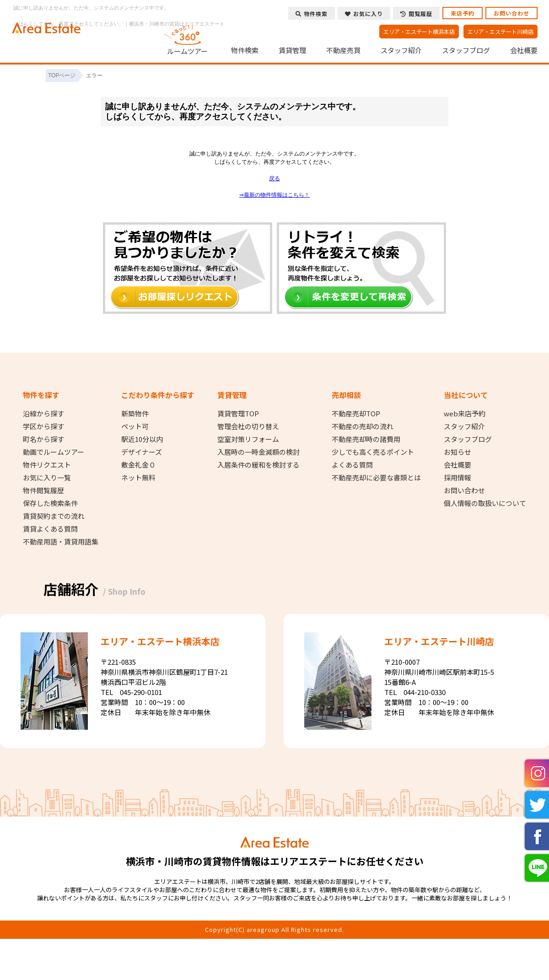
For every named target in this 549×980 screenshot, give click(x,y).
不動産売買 (343, 50)
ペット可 (135, 426)
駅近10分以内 (142, 439)
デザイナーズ (142, 452)
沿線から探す (43, 414)
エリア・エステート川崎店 (501, 31)
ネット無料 (138, 478)
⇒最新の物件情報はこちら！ (274, 195)
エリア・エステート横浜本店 (419, 31)
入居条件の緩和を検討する (258, 465)
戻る (274, 178)
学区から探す (43, 426)
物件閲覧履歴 (43, 490)
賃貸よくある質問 (50, 529)
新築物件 (135, 414)
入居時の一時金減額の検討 (258, 452)
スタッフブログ (466, 50)
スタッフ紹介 (401, 50)
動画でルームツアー (54, 452)
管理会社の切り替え (248, 426)
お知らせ (457, 452)
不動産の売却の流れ (363, 426)
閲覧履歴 (416, 13)
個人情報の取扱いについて (485, 503)
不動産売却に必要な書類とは (376, 478)
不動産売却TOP (356, 414)
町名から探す (43, 439)
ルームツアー (188, 38)
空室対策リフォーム (248, 439)
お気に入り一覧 (47, 478)
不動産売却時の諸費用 (366, 439)
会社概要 (524, 50)
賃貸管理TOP (238, 414)
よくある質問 (352, 465)
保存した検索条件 (50, 503)
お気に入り (364, 13)
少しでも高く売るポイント (373, 452)
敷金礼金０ (138, 465)
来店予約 (463, 13)
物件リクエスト (47, 465)
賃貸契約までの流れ (54, 516)
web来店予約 (465, 414)
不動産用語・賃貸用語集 (61, 542)
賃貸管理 (292, 50)
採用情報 (457, 478)
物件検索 (245, 50)
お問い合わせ (511, 13)
